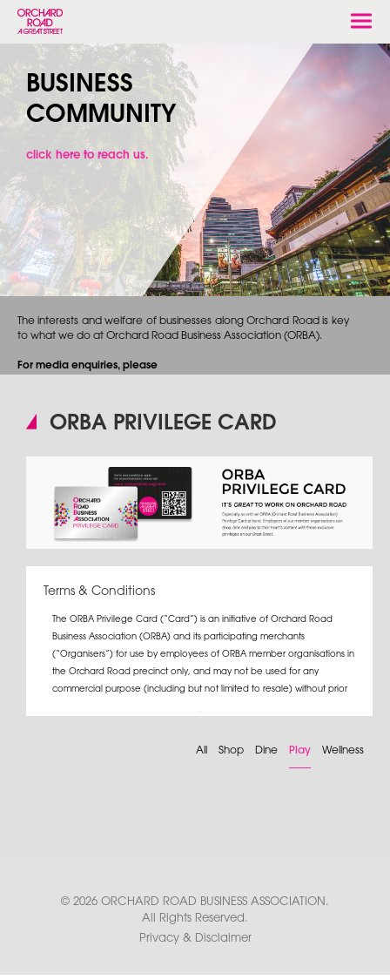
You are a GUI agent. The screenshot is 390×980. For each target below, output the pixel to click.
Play (300, 750)
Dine (266, 750)
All (202, 750)
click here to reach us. (87, 155)
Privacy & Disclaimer (195, 938)
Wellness (343, 750)
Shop (231, 750)
